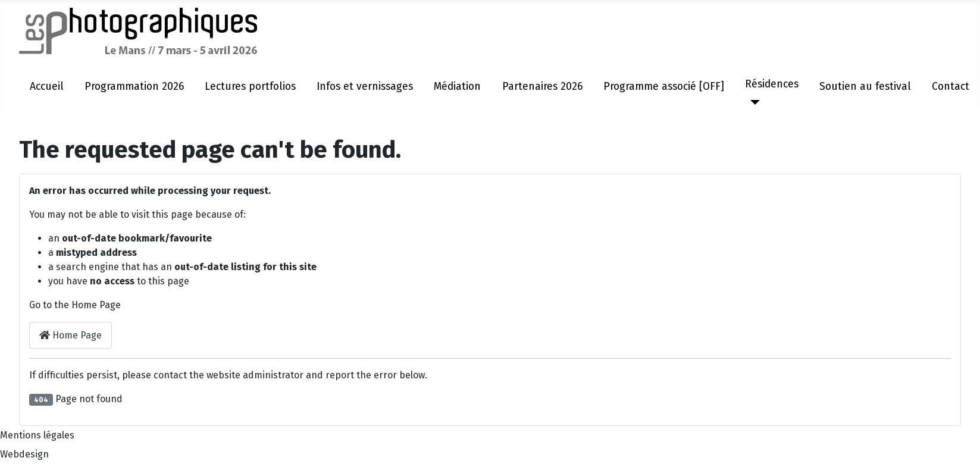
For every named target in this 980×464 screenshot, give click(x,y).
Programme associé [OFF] (664, 87)
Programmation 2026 (134, 87)
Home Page (71, 335)
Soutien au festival (865, 87)
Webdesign (24, 454)
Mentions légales (37, 435)
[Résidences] (752, 102)
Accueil (47, 87)
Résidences (772, 84)
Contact (951, 87)
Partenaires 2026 (542, 87)
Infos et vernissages (365, 87)
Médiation (457, 87)
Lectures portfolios (250, 87)
